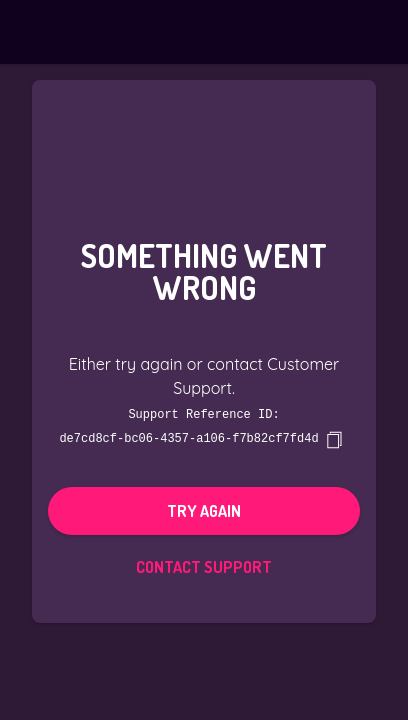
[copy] (334, 439)
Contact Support (204, 566)
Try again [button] (204, 510)
